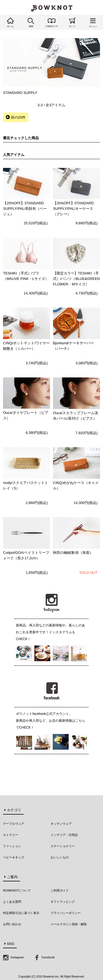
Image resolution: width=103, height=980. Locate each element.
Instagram (13, 957)
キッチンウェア (61, 824)
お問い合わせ (12, 924)
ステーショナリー (63, 846)
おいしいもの (60, 857)
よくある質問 (12, 902)
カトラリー (11, 835)
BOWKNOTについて (17, 890)
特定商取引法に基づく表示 (21, 913)
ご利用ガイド (60, 890)
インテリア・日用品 (64, 835)
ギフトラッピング (63, 902)
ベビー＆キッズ (14, 857)
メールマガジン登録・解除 (69, 924)
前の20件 (16, 117)
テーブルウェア (14, 824)
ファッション (12, 846)
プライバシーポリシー (66, 913)
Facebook (44, 957)
